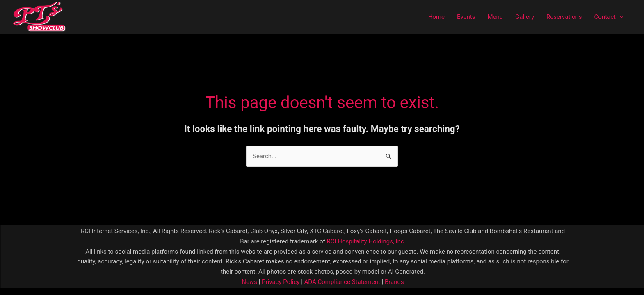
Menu (495, 17)
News (249, 282)
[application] (620, 17)
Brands (394, 282)
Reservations (564, 17)
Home (436, 17)
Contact (609, 17)
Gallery (525, 17)
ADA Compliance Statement (342, 282)
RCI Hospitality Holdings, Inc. (366, 241)
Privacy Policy (280, 282)
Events (466, 17)
